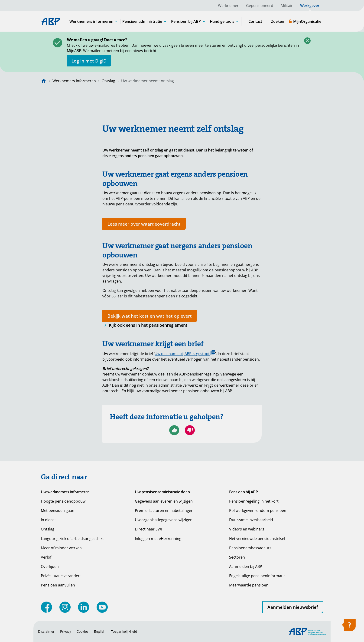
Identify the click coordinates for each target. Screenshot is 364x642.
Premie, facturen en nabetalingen (164, 510)
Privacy (66, 631)
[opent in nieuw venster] (89, 61)
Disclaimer (46, 631)
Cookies (83, 631)
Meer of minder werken (61, 548)
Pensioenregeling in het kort (254, 501)
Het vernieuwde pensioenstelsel (257, 539)
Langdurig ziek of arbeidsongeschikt (72, 539)
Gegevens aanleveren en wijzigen (164, 501)
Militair (287, 6)
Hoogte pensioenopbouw (63, 501)
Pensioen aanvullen (58, 585)
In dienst (48, 520)
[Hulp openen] (348, 626)
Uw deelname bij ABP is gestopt (185, 353)
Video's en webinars (247, 529)
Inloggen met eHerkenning (158, 539)
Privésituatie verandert (61, 576)
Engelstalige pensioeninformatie (257, 576)
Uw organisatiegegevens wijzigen (164, 520)
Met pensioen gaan (58, 510)
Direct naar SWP (149, 529)
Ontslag (108, 81)
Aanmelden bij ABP (246, 566)
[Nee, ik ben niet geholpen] (190, 430)
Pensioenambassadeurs (250, 548)
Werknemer (228, 6)
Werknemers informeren (74, 81)
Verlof (46, 557)
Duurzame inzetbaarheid (251, 520)
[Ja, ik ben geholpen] (174, 430)
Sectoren (237, 557)
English (100, 631)
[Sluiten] (307, 41)
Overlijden (50, 566)
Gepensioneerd (260, 6)
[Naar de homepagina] (44, 81)
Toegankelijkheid (124, 631)
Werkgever (310, 6)
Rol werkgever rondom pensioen (258, 510)
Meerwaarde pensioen (249, 585)
